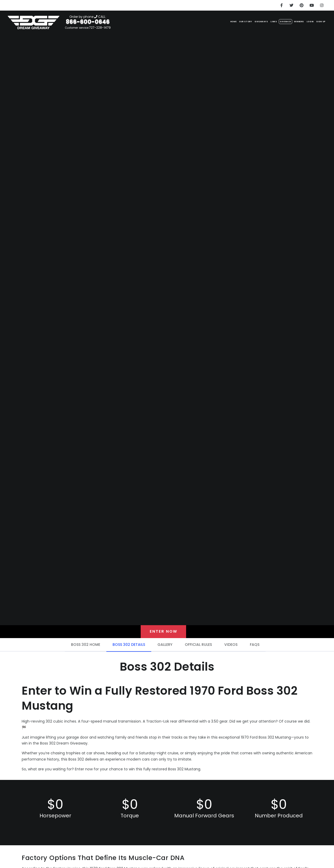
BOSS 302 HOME (86, 647)
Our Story (198, 21)
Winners (283, 21)
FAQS (255, 647)
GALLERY (165, 647)
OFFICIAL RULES (198, 647)
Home (178, 21)
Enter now (164, 633)
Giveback (261, 21)
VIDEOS (231, 647)
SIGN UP (318, 21)
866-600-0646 (88, 22)
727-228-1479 (100, 28)
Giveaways (223, 21)
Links (243, 21)
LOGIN (301, 21)
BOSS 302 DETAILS (129, 647)
